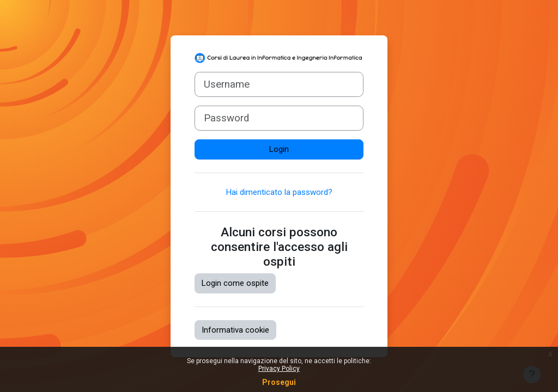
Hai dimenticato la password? (279, 192)
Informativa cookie (235, 330)
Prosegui (279, 382)
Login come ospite (235, 283)
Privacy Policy (279, 369)
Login (279, 149)
